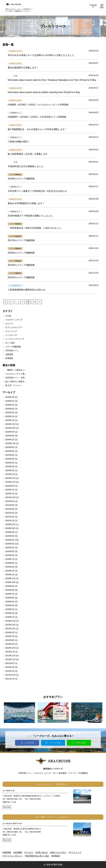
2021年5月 (10, 509)
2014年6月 (10, 640)
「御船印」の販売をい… (16, 370)
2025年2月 (10, 416)
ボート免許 (10, 343)
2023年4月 (10, 463)
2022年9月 (10, 486)
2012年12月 (10, 656)
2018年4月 (10, 605)
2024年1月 (10, 440)
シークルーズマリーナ (15, 339)
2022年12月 (10, 478)
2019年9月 (10, 551)
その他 (8, 316)
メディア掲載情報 (13, 347)
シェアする (29, 743)
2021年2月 (10, 517)
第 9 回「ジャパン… (14, 385)
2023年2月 (10, 470)
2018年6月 (10, 598)
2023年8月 (10, 451)
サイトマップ (75, 852)
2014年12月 (10, 629)
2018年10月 (10, 582)
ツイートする (55, 743)
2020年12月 (10, 524)
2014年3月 (10, 644)
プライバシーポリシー (13, 856)
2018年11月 (10, 578)
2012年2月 (10, 667)
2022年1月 (10, 494)
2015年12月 (10, 625)
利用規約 (56, 856)
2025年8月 (10, 409)
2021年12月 (10, 497)
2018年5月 (10, 602)
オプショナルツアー (14, 327)
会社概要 (18, 852)
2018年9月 (10, 586)
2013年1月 (10, 652)
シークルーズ (11, 335)
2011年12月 (10, 675)
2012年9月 (10, 663)
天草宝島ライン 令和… (16, 378)
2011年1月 (10, 679)
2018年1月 (10, 617)
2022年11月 (10, 482)
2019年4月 (10, 567)
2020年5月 (10, 540)
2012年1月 (10, 671)
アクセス (29, 852)
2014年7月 (10, 636)
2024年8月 (10, 436)
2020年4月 (10, 544)
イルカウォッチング (14, 320)
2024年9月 (10, 432)
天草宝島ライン (12, 351)
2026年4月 (10, 397)
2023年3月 (10, 467)
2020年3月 (10, 548)
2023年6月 (10, 455)
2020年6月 (10, 536)
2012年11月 (10, 659)
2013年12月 (10, 648)
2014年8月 (10, 632)
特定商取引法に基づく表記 (37, 856)
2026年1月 (10, 405)
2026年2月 (10, 401)
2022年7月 (10, 490)
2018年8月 (10, 590)
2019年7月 (10, 559)
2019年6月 (10, 563)
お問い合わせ (42, 852)
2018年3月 (10, 609)
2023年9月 (10, 447)
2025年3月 (10, 413)
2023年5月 (10, 459)
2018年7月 (10, 594)
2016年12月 (10, 621)
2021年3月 (10, 513)
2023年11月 (10, 443)
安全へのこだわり (59, 852)
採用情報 (7, 852)
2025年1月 (10, 420)
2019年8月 (10, 555)
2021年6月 (10, 505)
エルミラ (9, 324)
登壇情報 (9, 358)
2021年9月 (10, 501)
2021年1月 (10, 521)
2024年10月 (10, 428)
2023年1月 (10, 474)
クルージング (11, 331)
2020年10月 (10, 528)
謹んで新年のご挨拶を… (16, 382)
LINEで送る (81, 743)
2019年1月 (10, 575)
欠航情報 (9, 354)
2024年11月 (10, 424)
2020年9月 (10, 532)
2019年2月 (10, 571)
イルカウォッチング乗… (16, 374)
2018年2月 (10, 613)
